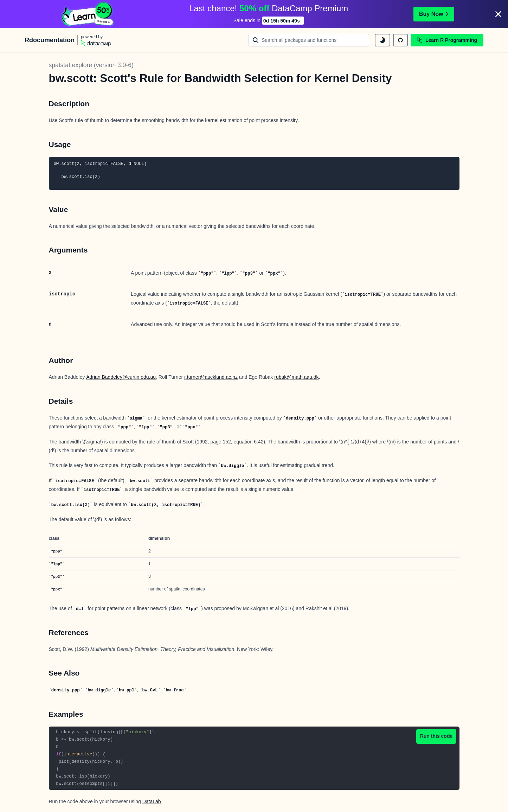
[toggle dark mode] (382, 40)
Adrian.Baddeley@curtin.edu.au (121, 377)
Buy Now (434, 14)
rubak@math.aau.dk (296, 377)
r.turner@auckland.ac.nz (211, 377)
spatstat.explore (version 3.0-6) (91, 65)
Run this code (436, 736)
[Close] (498, 14)
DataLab (152, 801)
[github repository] (400, 40)
